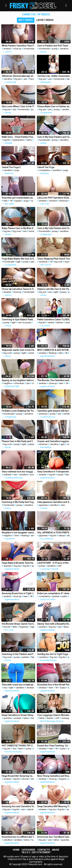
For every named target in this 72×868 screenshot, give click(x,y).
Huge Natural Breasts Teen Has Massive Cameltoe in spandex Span (19, 563)
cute (63, 505)
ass (25, 79)
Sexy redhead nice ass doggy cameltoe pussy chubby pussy (19, 472)
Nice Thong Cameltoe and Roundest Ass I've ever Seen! (54, 776)
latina (66, 627)
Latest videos (45, 20)
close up (17, 49)
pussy (55, 49)
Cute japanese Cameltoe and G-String (54, 502)
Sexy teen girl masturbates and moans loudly (19, 198)
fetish (34, 657)
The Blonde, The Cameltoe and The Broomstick (54, 380)
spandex (8, 566)
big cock (17, 231)
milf (60, 566)
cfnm (17, 536)
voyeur (63, 688)
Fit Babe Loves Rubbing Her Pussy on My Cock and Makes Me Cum (19, 411)
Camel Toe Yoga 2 (11, 167)
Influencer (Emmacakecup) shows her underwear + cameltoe (19, 76)
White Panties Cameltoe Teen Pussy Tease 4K (19, 46)
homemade (29, 49)
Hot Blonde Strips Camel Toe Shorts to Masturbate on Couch (19, 624)
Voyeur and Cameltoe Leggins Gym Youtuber (54, 441)
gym (63, 444)
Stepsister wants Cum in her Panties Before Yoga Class (19, 350)
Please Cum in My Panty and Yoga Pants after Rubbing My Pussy (19, 441)
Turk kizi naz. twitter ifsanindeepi (54, 76)
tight (18, 262)
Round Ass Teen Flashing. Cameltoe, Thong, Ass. (54, 746)
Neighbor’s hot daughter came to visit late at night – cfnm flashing (19, 533)
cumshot (53, 201)
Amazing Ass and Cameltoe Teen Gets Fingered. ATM (19, 806)
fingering (24, 627)
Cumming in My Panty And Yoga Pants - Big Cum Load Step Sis (19, 502)
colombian (19, 383)
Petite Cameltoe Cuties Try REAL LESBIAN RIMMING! (54, 319)
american (43, 262)
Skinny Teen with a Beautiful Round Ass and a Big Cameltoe (54, 624)
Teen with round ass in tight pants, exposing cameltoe (19, 685)
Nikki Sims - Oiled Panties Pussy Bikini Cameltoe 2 (19, 137)
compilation (45, 170)
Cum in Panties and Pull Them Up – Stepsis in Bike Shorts (54, 46)
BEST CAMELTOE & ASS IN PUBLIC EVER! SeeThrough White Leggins (54, 350)
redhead (7, 475)
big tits (7, 140)
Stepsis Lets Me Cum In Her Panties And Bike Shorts (54, 289)
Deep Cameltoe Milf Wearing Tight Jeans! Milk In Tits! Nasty (54, 806)
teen (69, 79)
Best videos (26, 20)
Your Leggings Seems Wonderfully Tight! (54, 715)
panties (34, 262)
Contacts (44, 850)
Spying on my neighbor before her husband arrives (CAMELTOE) (19, 380)
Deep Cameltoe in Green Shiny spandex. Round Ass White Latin (19, 715)
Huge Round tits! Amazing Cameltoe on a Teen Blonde (19, 776)
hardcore (63, 201)
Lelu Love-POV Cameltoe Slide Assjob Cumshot (54, 198)
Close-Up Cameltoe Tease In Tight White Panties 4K (19, 289)
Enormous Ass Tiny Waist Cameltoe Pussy (54, 837)
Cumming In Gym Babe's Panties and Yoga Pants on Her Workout (19, 319)
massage (66, 718)
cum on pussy (24, 322)
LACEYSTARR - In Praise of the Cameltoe (54, 563)
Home (16, 850)
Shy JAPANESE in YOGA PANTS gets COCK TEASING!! (54, 533)
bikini (29, 140)
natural (51, 322)
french (32, 79)
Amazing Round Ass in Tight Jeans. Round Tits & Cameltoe (19, 593)
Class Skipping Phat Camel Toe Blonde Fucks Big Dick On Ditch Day (54, 259)
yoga (17, 170)
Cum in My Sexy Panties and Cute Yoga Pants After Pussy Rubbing (54, 137)
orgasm (18, 201)
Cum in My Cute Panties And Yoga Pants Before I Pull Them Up (54, 228)
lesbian (60, 322)
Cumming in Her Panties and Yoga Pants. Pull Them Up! (19, 654)
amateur (7, 49)
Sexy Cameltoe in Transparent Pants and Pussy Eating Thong (54, 472)
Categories (28, 850)
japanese (43, 505)
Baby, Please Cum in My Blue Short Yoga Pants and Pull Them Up (19, 228)
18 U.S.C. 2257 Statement (36, 852)
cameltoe (64, 49)
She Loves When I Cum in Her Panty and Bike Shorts (19, 106)
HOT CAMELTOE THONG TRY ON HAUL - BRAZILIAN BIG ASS (19, 746)
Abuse (56, 850)
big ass (18, 79)
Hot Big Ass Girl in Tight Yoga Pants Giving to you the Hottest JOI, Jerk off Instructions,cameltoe (54, 654)
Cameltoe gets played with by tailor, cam (54, 411)
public (64, 596)
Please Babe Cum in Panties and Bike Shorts (54, 106)
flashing (53, 353)
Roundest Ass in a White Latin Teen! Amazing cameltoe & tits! (19, 837)
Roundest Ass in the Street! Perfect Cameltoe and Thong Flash (54, 685)
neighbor (8, 383)
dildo (15, 627)
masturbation (18, 140)
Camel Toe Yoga (46, 167)
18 (11, 201)
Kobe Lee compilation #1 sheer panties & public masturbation (54, 593)
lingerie (63, 779)
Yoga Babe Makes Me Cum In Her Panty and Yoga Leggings (19, 259)
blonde (7, 627)
